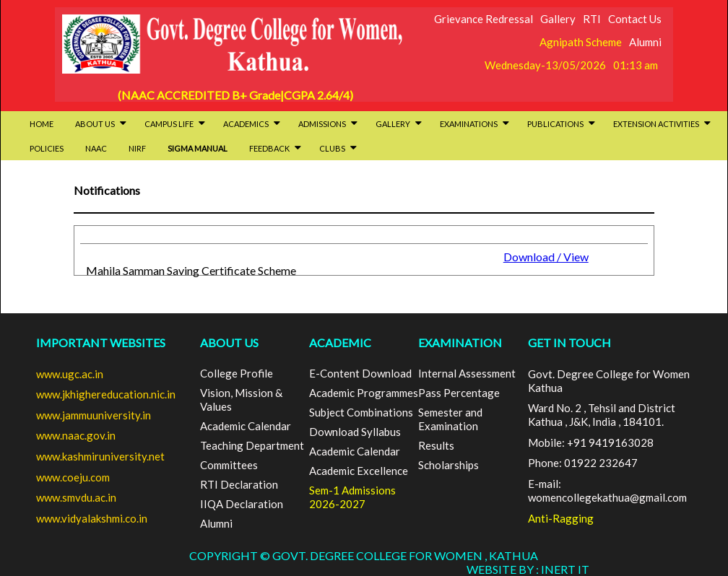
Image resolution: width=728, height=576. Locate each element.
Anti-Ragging (561, 518)
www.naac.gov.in (76, 435)
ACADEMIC (340, 342)
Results (436, 445)
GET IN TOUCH (569, 342)
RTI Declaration (239, 484)
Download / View (546, 257)
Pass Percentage (459, 393)
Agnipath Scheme (581, 42)
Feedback (275, 148)
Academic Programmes (364, 393)
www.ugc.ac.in (70, 374)
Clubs (338, 148)
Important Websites (101, 342)
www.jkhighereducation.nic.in (106, 394)
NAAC (96, 148)
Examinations (474, 124)
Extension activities (662, 124)
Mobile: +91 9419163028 (591, 442)
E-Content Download (360, 373)
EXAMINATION (460, 342)
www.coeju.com (73, 477)
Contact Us (635, 19)
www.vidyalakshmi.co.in (92, 518)
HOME (42, 124)
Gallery (558, 19)
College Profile (237, 373)
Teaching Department (252, 445)
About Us (101, 124)
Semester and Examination (450, 419)
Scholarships (448, 465)
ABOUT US (229, 342)
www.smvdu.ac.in (76, 497)
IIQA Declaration (242, 504)
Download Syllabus (355, 432)
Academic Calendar (246, 426)
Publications (561, 124)
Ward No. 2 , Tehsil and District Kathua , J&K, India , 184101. (602, 415)
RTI (592, 19)
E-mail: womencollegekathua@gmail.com (607, 490)
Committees (229, 465)
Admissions (328, 124)
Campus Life (175, 124)
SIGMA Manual (198, 148)
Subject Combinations (361, 412)
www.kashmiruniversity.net (100, 456)
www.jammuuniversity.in (94, 415)
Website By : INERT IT (528, 569)
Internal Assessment (467, 373)
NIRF (137, 148)
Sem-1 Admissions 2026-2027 (352, 497)
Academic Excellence (359, 471)
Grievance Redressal (484, 19)
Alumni (645, 42)
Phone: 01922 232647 (583, 463)
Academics (252, 124)
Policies (47, 148)
